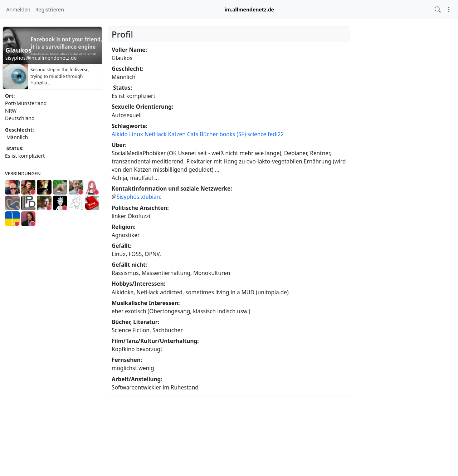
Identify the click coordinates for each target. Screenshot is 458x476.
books (228, 134)
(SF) (241, 134)
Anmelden (18, 9)
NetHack (156, 134)
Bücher (209, 134)
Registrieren (50, 9)
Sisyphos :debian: (139, 197)
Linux (136, 134)
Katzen (177, 134)
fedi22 (276, 134)
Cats (193, 134)
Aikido (120, 134)
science (257, 134)
